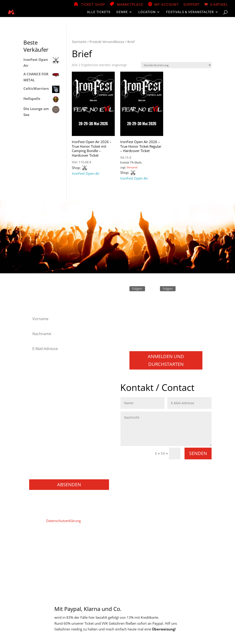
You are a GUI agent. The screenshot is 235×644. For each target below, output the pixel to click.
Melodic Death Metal (48, 405)
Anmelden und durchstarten (166, 360)
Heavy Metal (42, 393)
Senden (198, 453)
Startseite (79, 42)
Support (192, 5)
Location (147, 12)
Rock (36, 442)
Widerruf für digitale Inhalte (81, 549)
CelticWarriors (36, 88)
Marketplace (130, 5)
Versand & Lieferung (142, 549)
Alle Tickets (99, 12)
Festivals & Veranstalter (190, 12)
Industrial (39, 399)
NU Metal (39, 418)
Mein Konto (101, 542)
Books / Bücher (44, 467)
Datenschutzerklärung (63, 521)
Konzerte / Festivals (47, 473)
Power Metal (42, 424)
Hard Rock (40, 387)
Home (36, 542)
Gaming (38, 461)
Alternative (40, 369)
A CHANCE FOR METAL (36, 77)
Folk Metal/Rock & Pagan (52, 381)
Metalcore (40, 412)
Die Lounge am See (36, 112)
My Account (167, 5)
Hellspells (32, 99)
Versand (132, 167)
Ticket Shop (93, 5)
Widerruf (115, 549)
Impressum (54, 542)
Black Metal (41, 375)
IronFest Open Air (86, 173)
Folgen (137, 289)
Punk (36, 436)
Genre (122, 12)
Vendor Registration (130, 542)
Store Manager (162, 542)
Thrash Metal (42, 448)
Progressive (41, 430)
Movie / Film (42, 455)
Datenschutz (78, 542)
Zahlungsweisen (191, 542)
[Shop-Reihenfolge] (176, 65)
